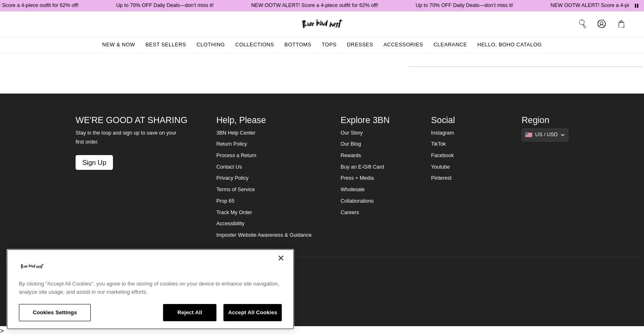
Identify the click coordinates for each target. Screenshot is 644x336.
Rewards (351, 155)
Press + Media (357, 178)
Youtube (441, 167)
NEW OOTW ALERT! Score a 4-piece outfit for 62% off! (316, 5)
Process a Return (236, 155)
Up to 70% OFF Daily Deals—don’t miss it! (166, 5)
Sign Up (94, 162)
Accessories (404, 45)
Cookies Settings (55, 312)
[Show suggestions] (545, 135)
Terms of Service (236, 190)
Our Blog (351, 144)
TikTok (439, 144)
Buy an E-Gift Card (362, 167)
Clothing (210, 45)
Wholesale (353, 190)
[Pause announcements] (637, 6)
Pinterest (442, 178)
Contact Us (229, 167)
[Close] (281, 258)
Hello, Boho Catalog (509, 45)
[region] (150, 289)
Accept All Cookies (253, 312)
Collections (255, 45)
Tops (329, 45)
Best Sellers (166, 45)
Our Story (352, 133)
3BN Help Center (236, 133)
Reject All (190, 312)
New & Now (119, 45)
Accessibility (231, 224)
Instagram (443, 133)
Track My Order (234, 213)
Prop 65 (225, 201)
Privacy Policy (232, 178)
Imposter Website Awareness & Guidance (264, 235)
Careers (350, 213)
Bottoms (298, 45)
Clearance (450, 45)
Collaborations (357, 201)
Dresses (360, 45)
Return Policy (232, 144)
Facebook (443, 155)
